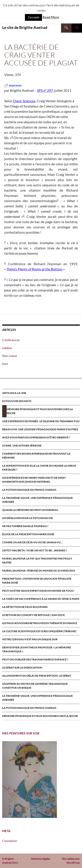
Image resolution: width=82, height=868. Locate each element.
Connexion (10, 841)
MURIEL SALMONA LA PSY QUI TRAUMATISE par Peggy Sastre (37, 560)
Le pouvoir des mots (17, 401)
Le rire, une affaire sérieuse (22, 445)
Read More (51, 17)
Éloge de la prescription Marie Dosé (28, 534)
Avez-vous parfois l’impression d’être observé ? (36, 437)
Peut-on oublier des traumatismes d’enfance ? (35, 659)
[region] (30, 780)
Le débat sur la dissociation (22, 668)
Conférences (11, 340)
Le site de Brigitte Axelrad (25, 27)
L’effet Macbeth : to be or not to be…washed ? (35, 550)
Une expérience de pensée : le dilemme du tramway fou (41, 421)
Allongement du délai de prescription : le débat (37, 676)
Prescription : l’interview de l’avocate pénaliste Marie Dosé (37, 581)
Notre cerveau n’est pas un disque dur (30, 639)
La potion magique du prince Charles (29, 490)
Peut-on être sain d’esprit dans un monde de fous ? (38, 591)
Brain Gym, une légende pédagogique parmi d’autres (40, 429)
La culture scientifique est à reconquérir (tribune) (39, 631)
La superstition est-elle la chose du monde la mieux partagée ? (39, 468)
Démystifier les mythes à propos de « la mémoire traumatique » (37, 649)
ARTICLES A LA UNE (14, 393)
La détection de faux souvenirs (25, 607)
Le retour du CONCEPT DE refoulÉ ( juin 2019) (33, 615)
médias (7, 348)
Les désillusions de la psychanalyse (28, 518)
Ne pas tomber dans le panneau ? (25, 526)
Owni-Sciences (24, 101)
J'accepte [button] (33, 17)
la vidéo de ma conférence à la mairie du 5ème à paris (41, 599)
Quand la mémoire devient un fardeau (30, 510)
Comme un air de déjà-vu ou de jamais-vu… (32, 542)
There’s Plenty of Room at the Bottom (34, 269)
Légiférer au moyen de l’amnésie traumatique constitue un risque (35, 686)
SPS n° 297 (45, 90)
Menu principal (77, 27)
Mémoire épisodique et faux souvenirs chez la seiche (40, 411)
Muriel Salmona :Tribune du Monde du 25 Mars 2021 (39, 571)
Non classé (10, 356)
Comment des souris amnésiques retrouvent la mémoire (36, 456)
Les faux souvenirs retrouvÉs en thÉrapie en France (40, 623)
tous (5, 364)
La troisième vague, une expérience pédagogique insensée (38, 500)
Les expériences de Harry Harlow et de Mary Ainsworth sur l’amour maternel (34, 480)
